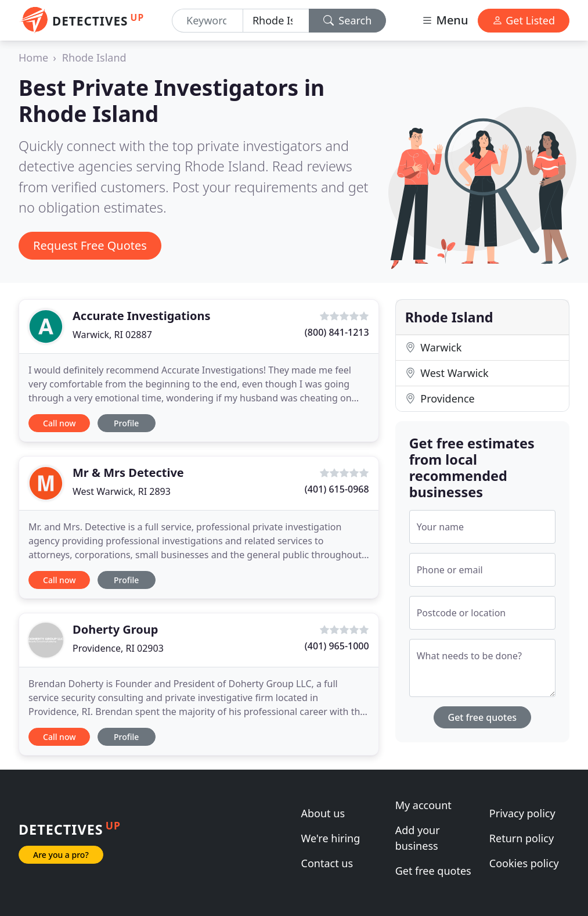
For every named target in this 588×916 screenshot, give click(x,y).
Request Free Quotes (90, 245)
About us (323, 813)
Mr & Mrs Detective (128, 473)
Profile (126, 423)
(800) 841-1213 (337, 332)
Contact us (327, 863)
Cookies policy (524, 863)
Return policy (522, 838)
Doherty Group (115, 629)
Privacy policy (522, 813)
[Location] (276, 21)
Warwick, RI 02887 (112, 335)
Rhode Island (94, 58)
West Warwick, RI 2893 (122, 491)
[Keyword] (208, 21)
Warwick (434, 347)
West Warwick (447, 373)
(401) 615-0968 (337, 489)
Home (33, 58)
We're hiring (331, 838)
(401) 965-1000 (337, 646)
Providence (440, 398)
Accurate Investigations (141, 316)
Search (348, 20)
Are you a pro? (61, 855)
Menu (445, 20)
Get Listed (524, 20)
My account (423, 805)
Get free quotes (483, 717)
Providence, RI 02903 (118, 648)
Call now (59, 423)
